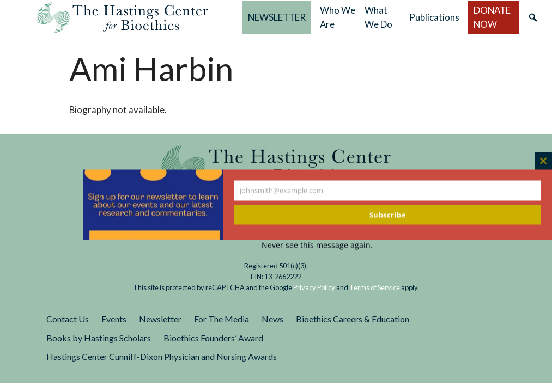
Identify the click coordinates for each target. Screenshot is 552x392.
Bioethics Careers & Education (353, 319)
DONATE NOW (492, 17)
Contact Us (68, 319)
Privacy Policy (314, 287)
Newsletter (160, 319)
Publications (434, 17)
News (272, 319)
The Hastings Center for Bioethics (123, 17)
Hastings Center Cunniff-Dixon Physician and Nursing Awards (162, 356)
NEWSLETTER (277, 17)
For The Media (222, 319)
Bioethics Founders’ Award (213, 338)
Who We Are (338, 17)
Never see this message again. (317, 245)
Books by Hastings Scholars (99, 338)
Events (114, 319)
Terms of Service (375, 287)
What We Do (378, 17)
